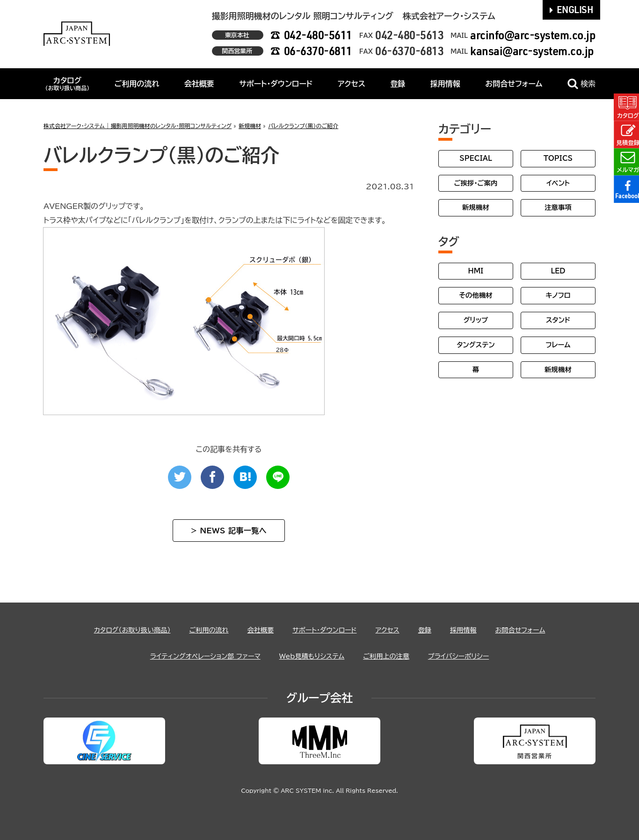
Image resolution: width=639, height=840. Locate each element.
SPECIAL (476, 158)
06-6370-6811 (318, 51)
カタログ (67, 84)
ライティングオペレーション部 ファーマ (194, 656)
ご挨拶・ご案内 (476, 183)
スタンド (558, 320)
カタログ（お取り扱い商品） (116, 630)
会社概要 (199, 84)
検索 (581, 84)
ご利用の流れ (137, 84)
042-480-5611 (318, 35)
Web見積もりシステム (312, 656)
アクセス (352, 84)
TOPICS (558, 158)
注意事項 (558, 207)
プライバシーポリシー (473, 656)
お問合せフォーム (514, 84)
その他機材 (476, 295)
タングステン (476, 345)
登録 (398, 84)
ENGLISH (572, 9)
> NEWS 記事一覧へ (229, 531)
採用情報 (445, 84)
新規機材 (476, 207)
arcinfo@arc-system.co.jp (533, 35)
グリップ (476, 320)
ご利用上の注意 (394, 656)
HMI (476, 271)
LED (558, 271)
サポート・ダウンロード (276, 84)
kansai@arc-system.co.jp (532, 51)
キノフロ (558, 295)
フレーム (558, 345)
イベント (558, 183)
